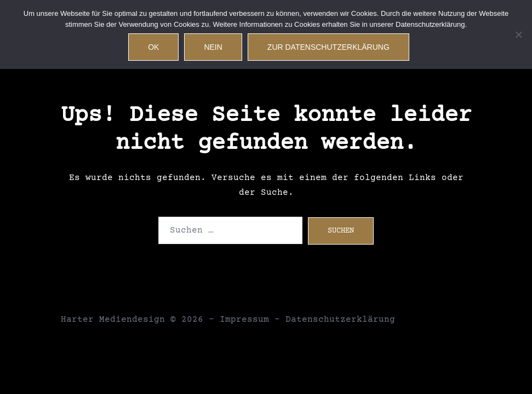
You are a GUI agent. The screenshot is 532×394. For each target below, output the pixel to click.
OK (153, 47)
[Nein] (518, 34)
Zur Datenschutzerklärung (328, 47)
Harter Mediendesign (113, 320)
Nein (213, 47)
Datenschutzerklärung (340, 320)
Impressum (244, 320)
